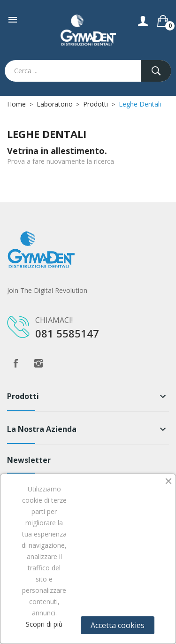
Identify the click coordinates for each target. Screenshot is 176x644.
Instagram (38, 363)
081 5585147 (67, 333)
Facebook (15, 363)
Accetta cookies (118, 625)
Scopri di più (44, 624)
